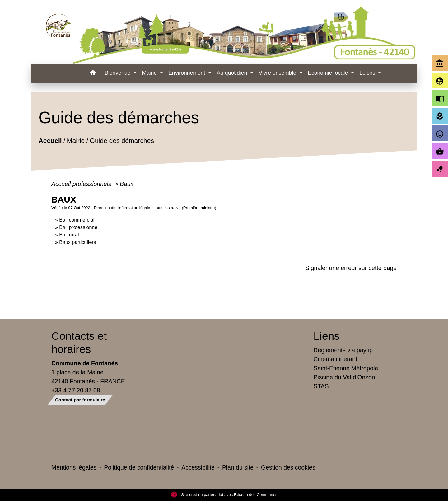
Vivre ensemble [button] (278, 73)
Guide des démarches (122, 141)
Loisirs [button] (368, 73)
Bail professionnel (79, 227)
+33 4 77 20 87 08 (76, 390)
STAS (321, 386)
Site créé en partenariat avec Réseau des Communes (224, 495)
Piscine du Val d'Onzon (344, 377)
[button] (93, 74)
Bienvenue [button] (118, 73)
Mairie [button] (150, 73)
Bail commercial (77, 220)
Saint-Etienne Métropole (346, 368)
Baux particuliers (77, 242)
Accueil (50, 141)
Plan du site (238, 467)
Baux (127, 184)
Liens (327, 336)
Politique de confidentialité (139, 467)
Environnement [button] (187, 73)
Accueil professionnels (82, 184)
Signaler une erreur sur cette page (351, 268)
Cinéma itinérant (336, 359)
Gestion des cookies (288, 467)
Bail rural (69, 235)
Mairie (76, 141)
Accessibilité (198, 467)
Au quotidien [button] (233, 73)
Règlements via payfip (343, 350)
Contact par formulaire (80, 400)
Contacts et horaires (79, 342)
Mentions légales (74, 467)
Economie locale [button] (329, 73)
